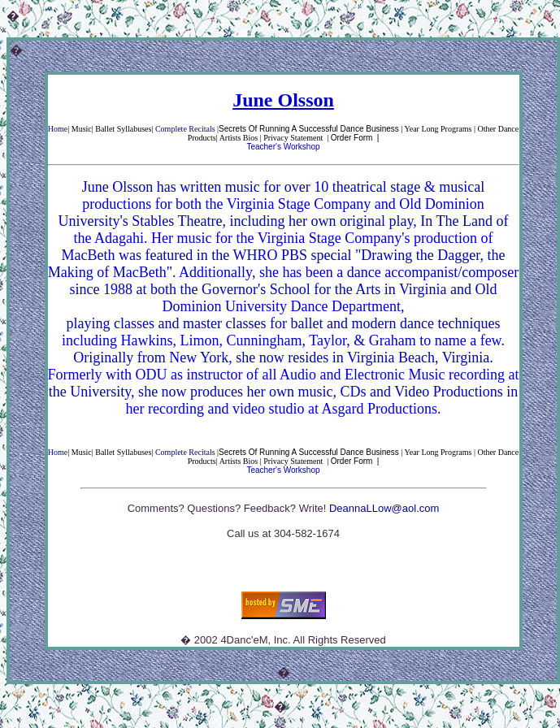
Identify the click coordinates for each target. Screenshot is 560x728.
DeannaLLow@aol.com (384, 508)
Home (58, 129)
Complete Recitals (185, 129)
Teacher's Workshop (283, 147)
